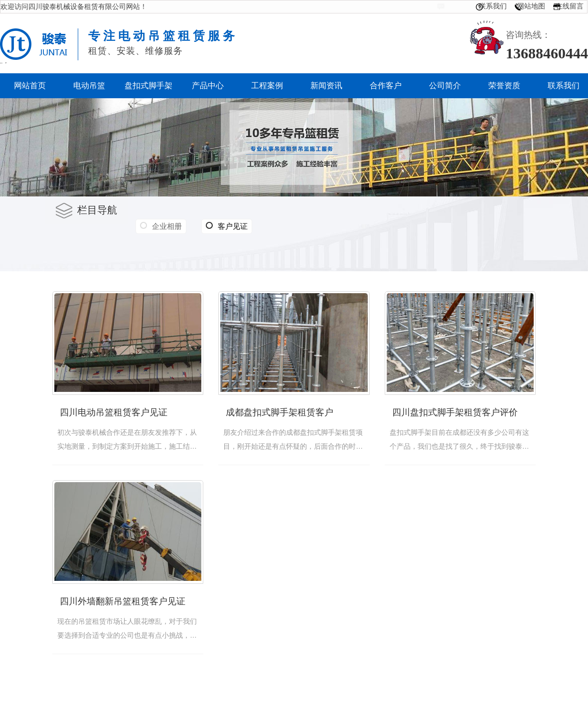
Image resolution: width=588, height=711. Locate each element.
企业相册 (167, 226)
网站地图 (531, 6)
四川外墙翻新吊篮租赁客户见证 (123, 601)
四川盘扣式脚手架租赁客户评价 (455, 412)
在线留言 (570, 6)
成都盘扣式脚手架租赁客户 (280, 412)
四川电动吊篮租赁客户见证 (114, 412)
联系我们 (493, 6)
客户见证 (227, 226)
